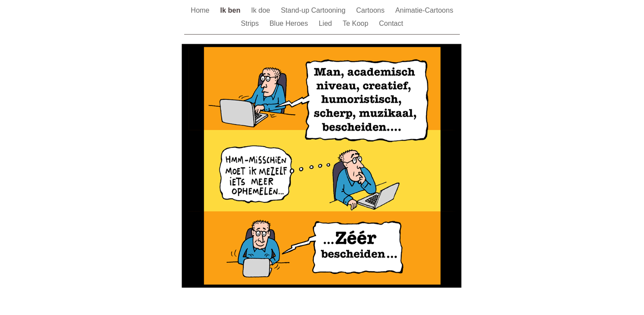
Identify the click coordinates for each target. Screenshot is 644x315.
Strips (251, 23)
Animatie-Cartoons (424, 10)
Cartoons (371, 10)
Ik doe (262, 10)
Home (201, 10)
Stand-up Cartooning (314, 10)
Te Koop (356, 23)
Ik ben (231, 10)
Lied (326, 23)
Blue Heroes (290, 23)
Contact (391, 23)
